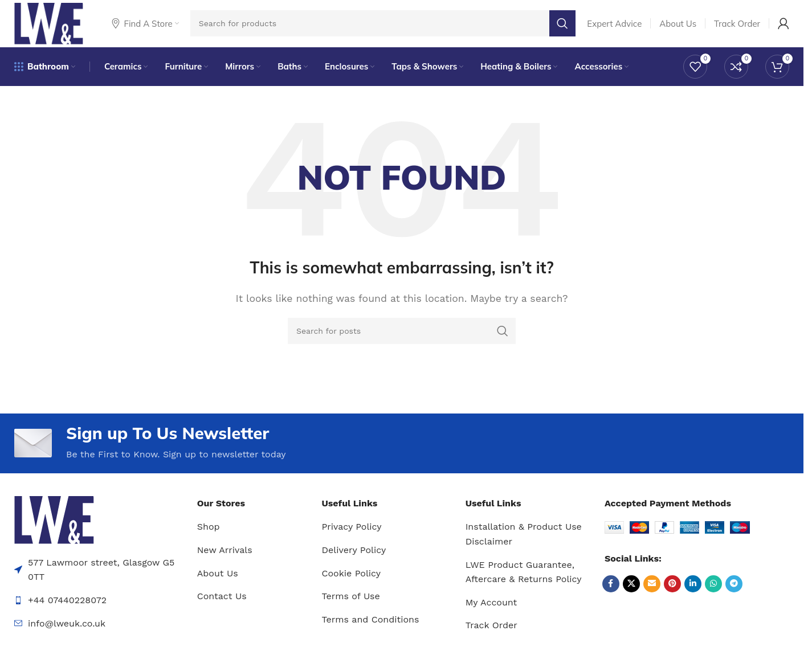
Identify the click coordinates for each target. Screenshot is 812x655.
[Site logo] (52, 25)
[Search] (387, 26)
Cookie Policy (351, 580)
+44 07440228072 (67, 607)
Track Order (491, 632)
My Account (491, 609)
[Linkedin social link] (693, 590)
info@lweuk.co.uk (67, 630)
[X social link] (631, 590)
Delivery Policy (354, 557)
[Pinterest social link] (672, 590)
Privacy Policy (352, 533)
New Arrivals (225, 557)
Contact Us (222, 603)
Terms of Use (351, 603)
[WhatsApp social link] (713, 590)
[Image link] (54, 526)
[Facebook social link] (611, 590)
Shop (209, 533)
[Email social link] (652, 590)
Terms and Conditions (371, 626)
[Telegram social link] (734, 590)
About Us (218, 580)
